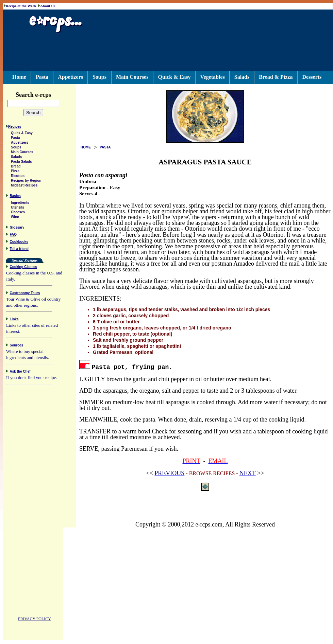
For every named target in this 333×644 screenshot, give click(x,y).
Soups (99, 77)
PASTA (105, 147)
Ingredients (20, 204)
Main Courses (132, 77)
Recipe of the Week (21, 6)
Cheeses (18, 213)
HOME (86, 147)
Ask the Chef (20, 372)
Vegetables (212, 77)
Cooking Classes (24, 268)
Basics (15, 197)
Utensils (18, 208)
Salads (242, 77)
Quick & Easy (174, 77)
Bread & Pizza (276, 77)
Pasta (42, 77)
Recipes (15, 128)
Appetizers (70, 77)
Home (19, 77)
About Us (48, 6)
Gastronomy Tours (25, 294)
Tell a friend (19, 250)
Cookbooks (19, 243)
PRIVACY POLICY (35, 620)
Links (14, 320)
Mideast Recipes (24, 186)
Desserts (312, 77)
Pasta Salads (21, 163)
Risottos (18, 177)
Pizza (15, 172)
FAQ (13, 236)
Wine (15, 218)
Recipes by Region (26, 182)
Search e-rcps (40, 95)
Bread (16, 167)
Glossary (17, 228)
